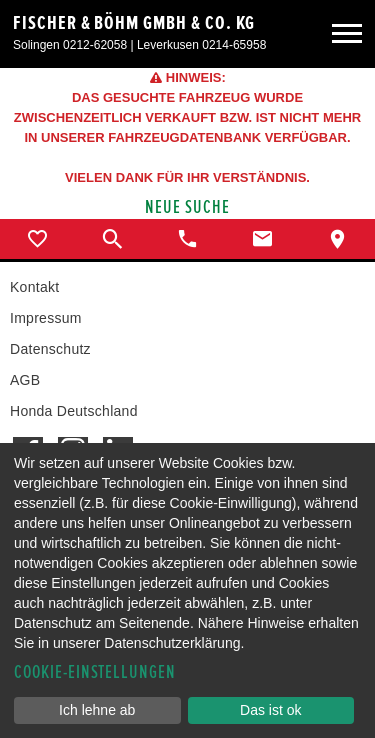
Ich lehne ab (97, 710)
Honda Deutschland (74, 411)
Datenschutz (50, 349)
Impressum (46, 318)
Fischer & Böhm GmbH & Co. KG (134, 23)
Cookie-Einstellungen (95, 672)
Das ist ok (270, 710)
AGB (25, 380)
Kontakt (34, 287)
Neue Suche (187, 207)
